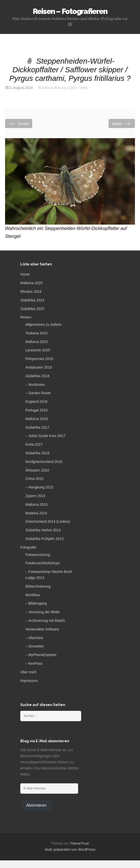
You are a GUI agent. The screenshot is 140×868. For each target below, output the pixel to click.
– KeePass (34, 663)
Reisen (26, 317)
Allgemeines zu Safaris (43, 324)
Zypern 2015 (35, 496)
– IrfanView (34, 638)
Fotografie (28, 547)
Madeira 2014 (36, 513)
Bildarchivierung (38, 586)
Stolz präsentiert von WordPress (70, 849)
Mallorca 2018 (37, 419)
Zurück (19, 123)
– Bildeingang (36, 603)
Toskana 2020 (36, 333)
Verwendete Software (42, 629)
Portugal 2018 (36, 410)
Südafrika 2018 (37, 376)
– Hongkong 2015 (39, 487)
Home (25, 274)
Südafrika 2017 (37, 427)
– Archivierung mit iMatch (45, 621)
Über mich (28, 672)
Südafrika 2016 (37, 453)
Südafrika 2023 (32, 300)
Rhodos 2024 (31, 292)
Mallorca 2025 (31, 283)
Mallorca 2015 (37, 504)
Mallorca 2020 (37, 342)
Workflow (33, 595)
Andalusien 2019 (39, 367)
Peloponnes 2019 (39, 359)
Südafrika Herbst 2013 (43, 530)
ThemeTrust (79, 843)
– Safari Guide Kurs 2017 (45, 436)
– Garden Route (38, 393)
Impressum (29, 681)
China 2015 (34, 479)
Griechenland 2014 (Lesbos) (48, 521)
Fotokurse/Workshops (43, 563)
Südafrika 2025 (32, 309)
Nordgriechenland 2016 (44, 462)
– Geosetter (35, 646)
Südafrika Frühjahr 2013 (44, 539)
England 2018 (36, 402)
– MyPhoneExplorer (41, 655)
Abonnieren (36, 805)
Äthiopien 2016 (37, 470)
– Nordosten (35, 385)
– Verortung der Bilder (43, 612)
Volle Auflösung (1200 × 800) (65, 88)
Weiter (122, 123)
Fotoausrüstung (38, 555)
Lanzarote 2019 (38, 350)
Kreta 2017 (34, 444)
